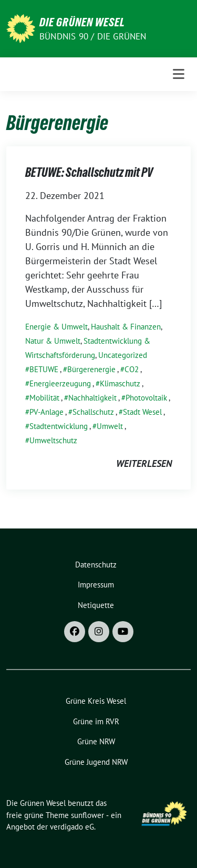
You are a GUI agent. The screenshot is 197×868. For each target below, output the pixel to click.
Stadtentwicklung (59, 426)
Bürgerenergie (91, 369)
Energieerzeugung (60, 383)
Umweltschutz (53, 440)
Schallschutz (93, 412)
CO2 (132, 369)
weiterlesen (144, 463)
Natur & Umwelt (53, 341)
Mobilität (44, 398)
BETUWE (44, 369)
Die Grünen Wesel (82, 22)
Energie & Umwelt (56, 327)
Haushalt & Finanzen (126, 327)
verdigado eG (72, 827)
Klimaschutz (120, 383)
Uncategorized (123, 355)
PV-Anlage (46, 412)
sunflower (87, 815)
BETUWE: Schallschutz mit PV (89, 172)
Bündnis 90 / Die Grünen (93, 36)
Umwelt (110, 426)
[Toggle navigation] (179, 74)
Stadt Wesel (142, 412)
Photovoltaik (146, 398)
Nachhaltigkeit (92, 398)
